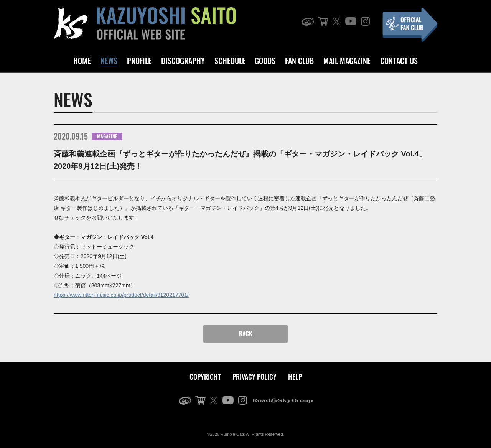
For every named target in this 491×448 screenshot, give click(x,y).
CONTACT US (399, 61)
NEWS (109, 61)
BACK (246, 334)
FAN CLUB (299, 61)
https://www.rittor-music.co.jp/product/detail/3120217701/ (121, 295)
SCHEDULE (230, 61)
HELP (295, 377)
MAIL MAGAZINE (347, 61)
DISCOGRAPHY (183, 61)
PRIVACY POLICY (255, 377)
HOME (82, 61)
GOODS (265, 61)
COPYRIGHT (205, 377)
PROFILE (139, 61)
